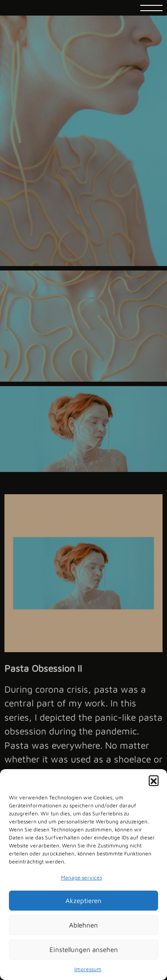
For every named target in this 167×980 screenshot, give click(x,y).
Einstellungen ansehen (84, 950)
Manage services (81, 877)
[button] (154, 780)
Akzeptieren (83, 901)
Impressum (88, 969)
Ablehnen (83, 925)
